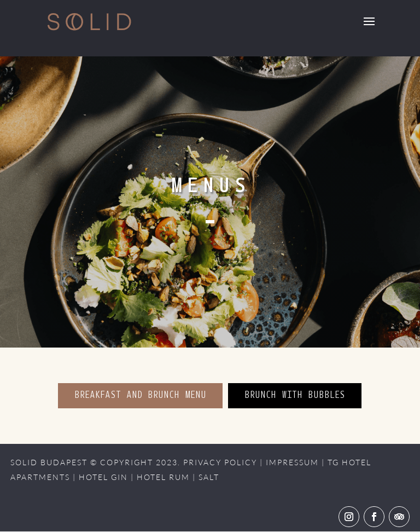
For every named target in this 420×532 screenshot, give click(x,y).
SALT (209, 477)
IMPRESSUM (292, 462)
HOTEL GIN (103, 477)
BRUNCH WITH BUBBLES (295, 396)
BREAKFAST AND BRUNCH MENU (140, 396)
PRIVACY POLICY (220, 462)
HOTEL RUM (163, 477)
